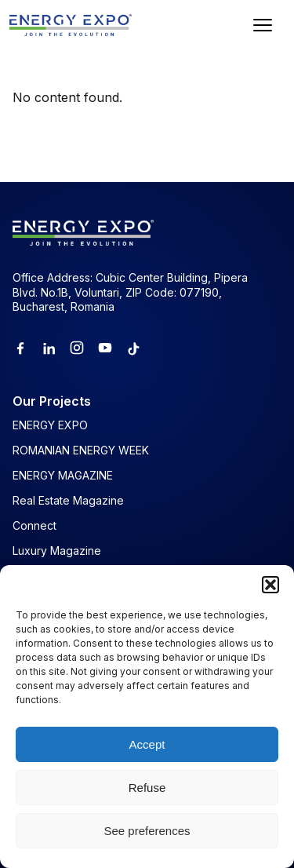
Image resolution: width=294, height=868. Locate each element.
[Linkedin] (49, 348)
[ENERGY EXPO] (71, 25)
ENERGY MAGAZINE (63, 475)
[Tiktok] (133, 348)
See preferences (147, 831)
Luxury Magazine (57, 551)
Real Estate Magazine (68, 500)
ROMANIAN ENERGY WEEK (81, 450)
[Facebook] (20, 348)
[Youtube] (105, 348)
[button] (270, 585)
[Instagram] (77, 348)
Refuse (147, 788)
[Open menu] (263, 25)
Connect (34, 525)
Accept (147, 744)
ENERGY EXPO (50, 425)
